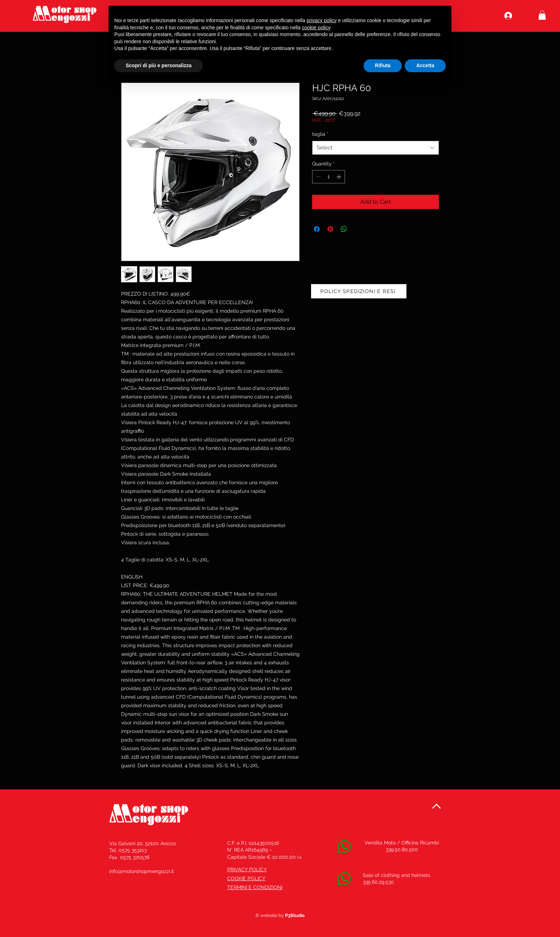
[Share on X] (357, 229)
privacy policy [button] (322, 20)
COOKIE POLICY (246, 878)
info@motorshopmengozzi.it (142, 871)
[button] (542, 15)
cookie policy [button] (316, 28)
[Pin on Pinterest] (330, 229)
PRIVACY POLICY (247, 869)
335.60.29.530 (378, 882)
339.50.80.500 (402, 849)
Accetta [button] (425, 65)
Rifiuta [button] (383, 65)
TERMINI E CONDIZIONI (255, 887)
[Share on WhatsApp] (344, 229)
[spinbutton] (329, 177)
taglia (320, 134)
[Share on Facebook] (317, 229)
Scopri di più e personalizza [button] (159, 65)
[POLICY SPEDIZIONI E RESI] (359, 291)
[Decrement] (318, 177)
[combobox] (376, 148)
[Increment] (339, 177)
